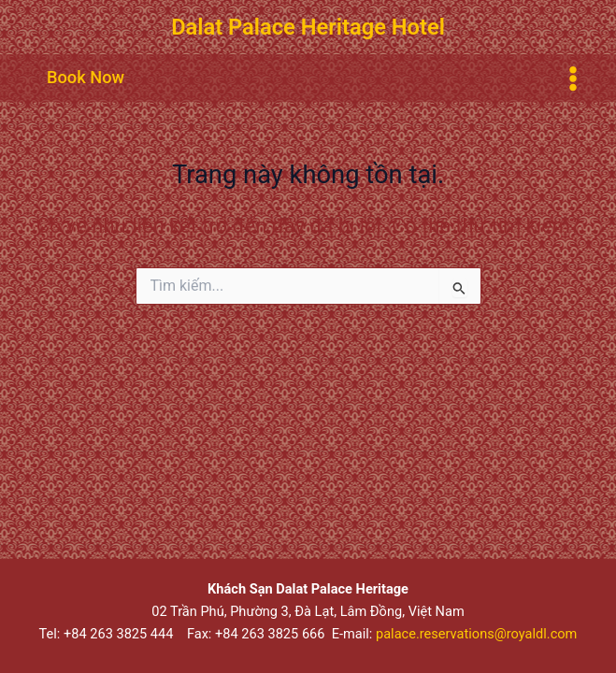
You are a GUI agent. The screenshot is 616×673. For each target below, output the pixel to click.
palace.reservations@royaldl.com (476, 634)
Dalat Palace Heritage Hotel (308, 27)
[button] (86, 78)
